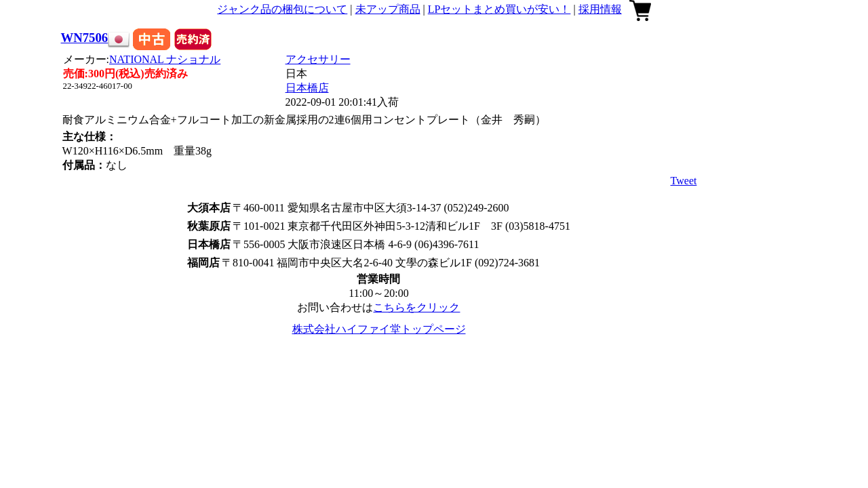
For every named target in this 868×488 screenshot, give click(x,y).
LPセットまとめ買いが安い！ (499, 9)
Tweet (684, 181)
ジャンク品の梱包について (282, 9)
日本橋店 (307, 88)
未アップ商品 (388, 9)
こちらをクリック (416, 307)
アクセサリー (318, 59)
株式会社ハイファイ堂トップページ (379, 329)
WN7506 (85, 38)
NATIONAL (165, 59)
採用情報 (600, 9)
